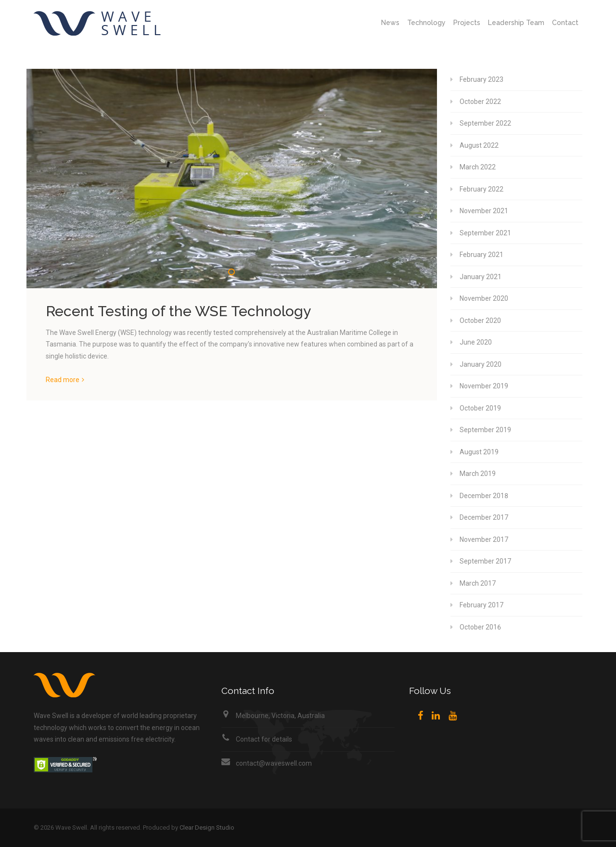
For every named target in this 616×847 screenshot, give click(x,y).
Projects (467, 23)
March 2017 (478, 583)
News (390, 23)
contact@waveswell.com (274, 763)
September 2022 (485, 123)
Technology (426, 23)
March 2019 (478, 474)
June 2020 (476, 342)
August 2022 (479, 145)
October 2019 (480, 408)
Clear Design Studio (207, 828)
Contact (565, 23)
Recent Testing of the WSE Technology (178, 311)
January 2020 (481, 364)
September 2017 (485, 561)
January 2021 (481, 277)
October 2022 (480, 102)
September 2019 (485, 430)
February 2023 (481, 79)
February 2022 (481, 189)
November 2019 (484, 386)
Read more (63, 380)
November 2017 (484, 539)
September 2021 (485, 233)
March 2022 (478, 167)
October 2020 (480, 321)
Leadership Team (516, 23)
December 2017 (484, 517)
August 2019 (479, 452)
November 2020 (484, 298)
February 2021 (481, 255)
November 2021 (484, 211)
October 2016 (480, 627)
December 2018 (484, 496)
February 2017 (481, 605)
